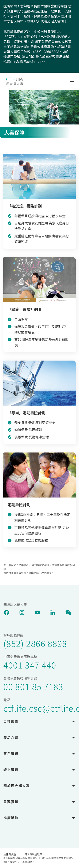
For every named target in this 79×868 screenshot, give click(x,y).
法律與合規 (10, 854)
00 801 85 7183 (33, 686)
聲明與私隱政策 (33, 854)
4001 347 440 (30, 665)
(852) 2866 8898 (35, 643)
